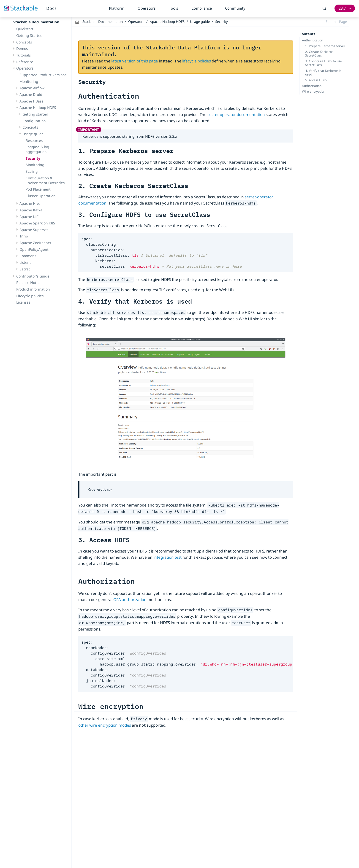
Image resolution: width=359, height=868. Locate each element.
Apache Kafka (31, 210)
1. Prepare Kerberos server (325, 46)
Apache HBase (31, 101)
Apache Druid (31, 94)
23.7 (342, 8)
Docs (52, 8)
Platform (117, 8)
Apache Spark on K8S (37, 223)
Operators (147, 8)
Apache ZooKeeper (35, 243)
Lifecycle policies (30, 296)
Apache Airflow (32, 88)
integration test (167, 557)
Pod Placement (38, 189)
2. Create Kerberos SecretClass (319, 54)
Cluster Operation (41, 196)
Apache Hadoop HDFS (38, 108)
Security (33, 158)
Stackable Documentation (36, 22)
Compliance (202, 8)
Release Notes (28, 283)
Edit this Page (336, 22)
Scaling (32, 171)
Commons (28, 256)
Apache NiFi (29, 217)
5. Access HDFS (316, 80)
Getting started (35, 114)
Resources (34, 140)
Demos (22, 49)
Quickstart (25, 29)
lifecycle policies (197, 61)
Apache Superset (34, 230)
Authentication (313, 40)
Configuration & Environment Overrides (45, 180)
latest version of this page (135, 61)
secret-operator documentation (236, 115)
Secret (25, 269)
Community (235, 8)
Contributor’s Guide (33, 276)
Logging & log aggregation (37, 149)
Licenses (23, 302)
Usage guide (33, 134)
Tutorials (23, 55)
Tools (174, 8)
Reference (25, 62)
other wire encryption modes (105, 725)
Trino (24, 236)
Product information (33, 289)
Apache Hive (30, 203)
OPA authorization (130, 600)
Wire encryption (314, 92)
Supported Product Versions (43, 75)
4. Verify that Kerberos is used (323, 73)
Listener (26, 262)
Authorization (312, 86)
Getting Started (29, 35)
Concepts (24, 42)
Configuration (34, 121)
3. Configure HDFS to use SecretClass (324, 63)
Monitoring (29, 81)
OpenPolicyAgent (34, 249)
